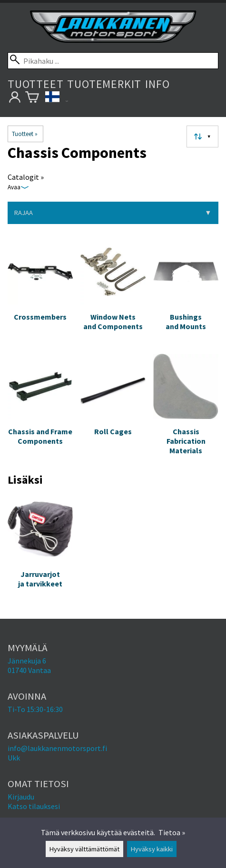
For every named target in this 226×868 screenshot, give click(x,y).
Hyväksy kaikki (152, 849)
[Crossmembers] (40, 293)
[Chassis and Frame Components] (40, 408)
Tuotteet (35, 84)
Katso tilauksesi (34, 806)
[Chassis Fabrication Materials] (186, 408)
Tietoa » (172, 832)
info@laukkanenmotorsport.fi (57, 748)
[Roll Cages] (113, 408)
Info (157, 84)
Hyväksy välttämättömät (84, 849)
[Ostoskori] (32, 99)
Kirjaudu (21, 797)
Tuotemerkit (104, 84)
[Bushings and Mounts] (186, 293)
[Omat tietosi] (15, 99)
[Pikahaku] (113, 61)
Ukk (14, 758)
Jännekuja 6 (27, 661)
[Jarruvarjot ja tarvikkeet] (40, 550)
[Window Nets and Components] (113, 293)
